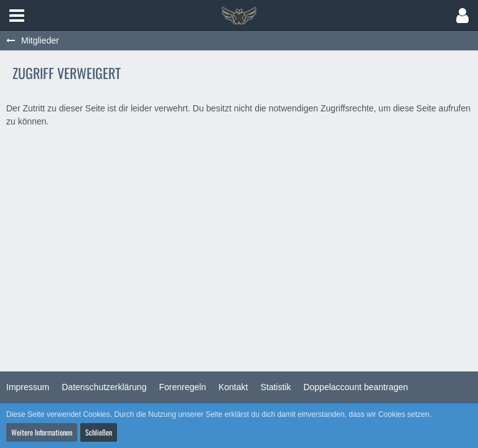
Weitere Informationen (42, 432)
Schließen (99, 432)
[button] (17, 16)
